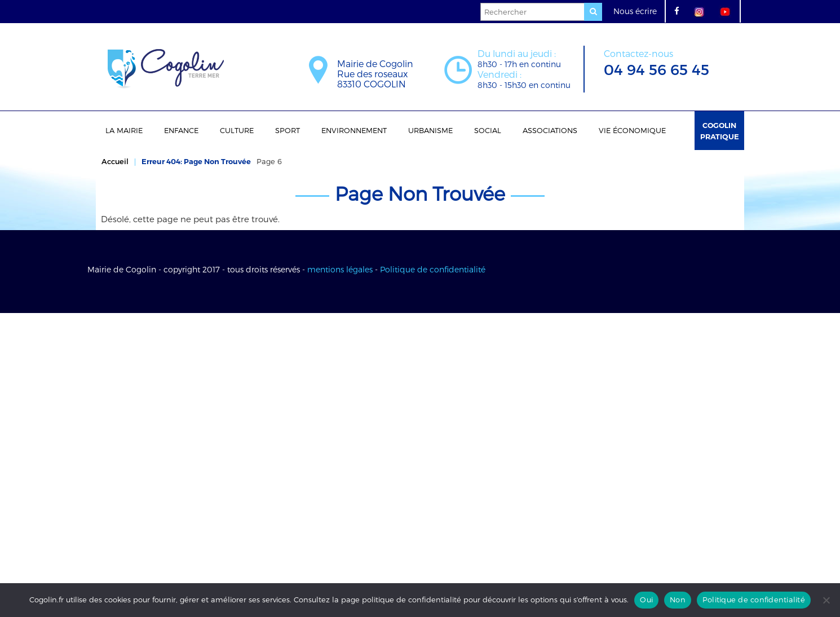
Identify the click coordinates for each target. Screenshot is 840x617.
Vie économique (632, 130)
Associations (550, 130)
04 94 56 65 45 (656, 62)
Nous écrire (635, 11)
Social (488, 130)
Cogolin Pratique (720, 131)
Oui (646, 600)
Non (678, 600)
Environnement (354, 130)
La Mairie (124, 130)
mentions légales (340, 269)
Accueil (115, 161)
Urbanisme (430, 130)
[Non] (826, 600)
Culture (237, 130)
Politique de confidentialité (433, 269)
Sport (288, 130)
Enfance (181, 130)
